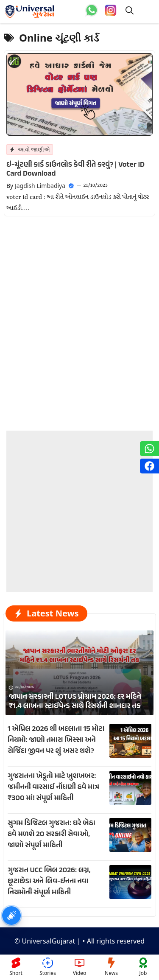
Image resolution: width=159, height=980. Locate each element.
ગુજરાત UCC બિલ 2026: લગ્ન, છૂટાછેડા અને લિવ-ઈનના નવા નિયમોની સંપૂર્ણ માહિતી (49, 882)
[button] (130, 12)
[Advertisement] (79, 510)
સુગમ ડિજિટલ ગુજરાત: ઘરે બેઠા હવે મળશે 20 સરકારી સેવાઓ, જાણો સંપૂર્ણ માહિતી (52, 834)
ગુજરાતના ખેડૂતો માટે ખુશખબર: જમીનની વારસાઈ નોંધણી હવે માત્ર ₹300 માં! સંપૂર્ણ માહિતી (53, 787)
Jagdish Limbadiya (40, 186)
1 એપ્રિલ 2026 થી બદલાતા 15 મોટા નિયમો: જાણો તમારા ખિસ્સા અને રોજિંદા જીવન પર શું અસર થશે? (56, 740)
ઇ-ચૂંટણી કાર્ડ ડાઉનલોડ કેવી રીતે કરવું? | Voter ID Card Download (75, 170)
